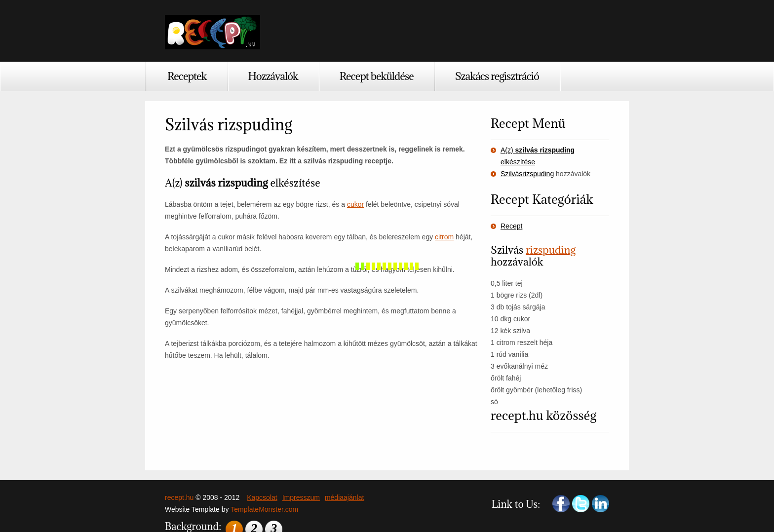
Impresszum (301, 497)
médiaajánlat (344, 497)
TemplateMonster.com (264, 509)
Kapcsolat (262, 497)
